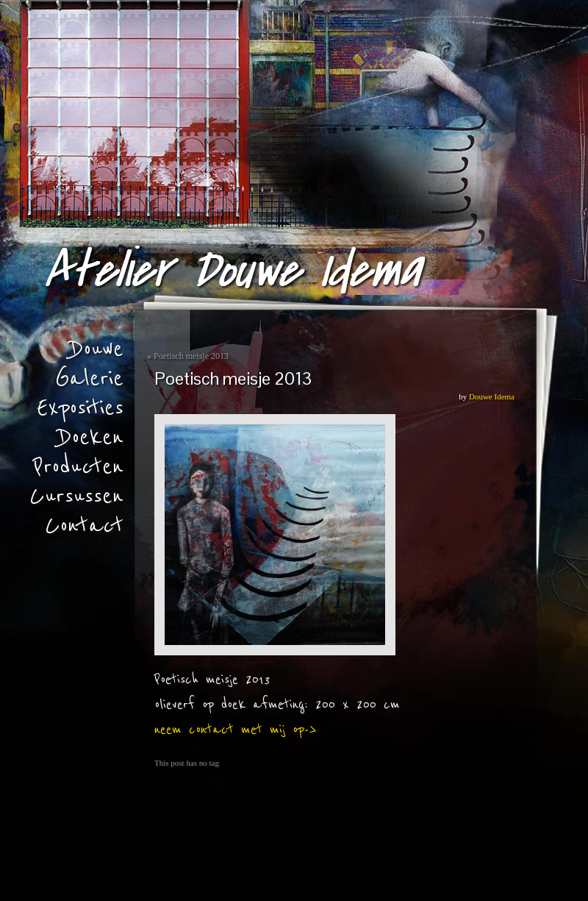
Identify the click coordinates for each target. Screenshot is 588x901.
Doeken (91, 438)
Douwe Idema (492, 396)
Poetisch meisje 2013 (191, 356)
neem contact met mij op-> (236, 730)
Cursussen (76, 496)
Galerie (89, 379)
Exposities (80, 408)
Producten (78, 467)
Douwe (97, 349)
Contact (84, 526)
